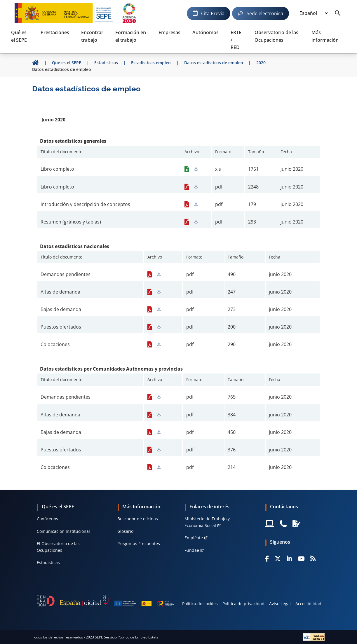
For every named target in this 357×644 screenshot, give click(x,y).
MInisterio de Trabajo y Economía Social (207, 522)
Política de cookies (200, 604)
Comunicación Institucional (63, 531)
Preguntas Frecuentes (139, 543)
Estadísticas (48, 562)
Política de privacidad (243, 604)
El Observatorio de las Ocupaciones (58, 547)
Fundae (192, 550)
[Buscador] (338, 13)
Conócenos (47, 519)
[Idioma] (314, 13)
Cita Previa (213, 13)
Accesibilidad (308, 604)
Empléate (194, 538)
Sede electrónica (265, 13)
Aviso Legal (280, 604)
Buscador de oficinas (138, 519)
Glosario (125, 531)
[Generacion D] (105, 601)
